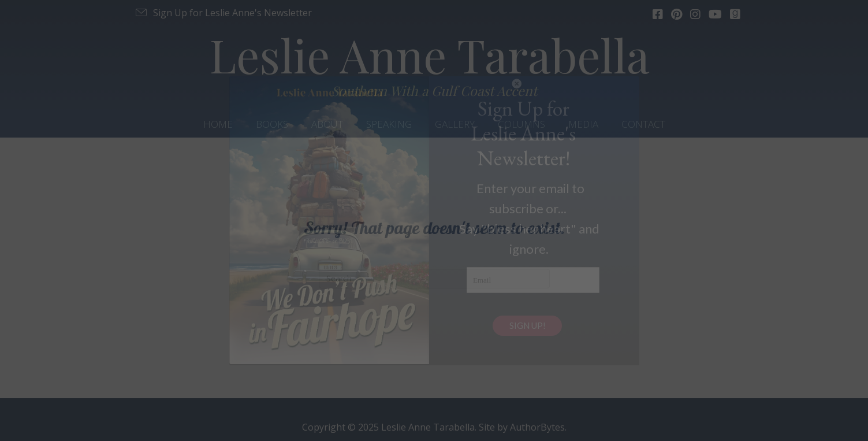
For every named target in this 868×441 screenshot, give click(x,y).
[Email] (533, 280)
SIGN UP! (528, 325)
